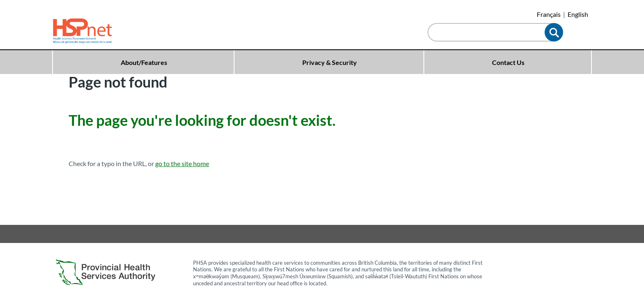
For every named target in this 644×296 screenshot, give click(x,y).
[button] (554, 32)
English (578, 14)
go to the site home (182, 163)
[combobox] (488, 33)
